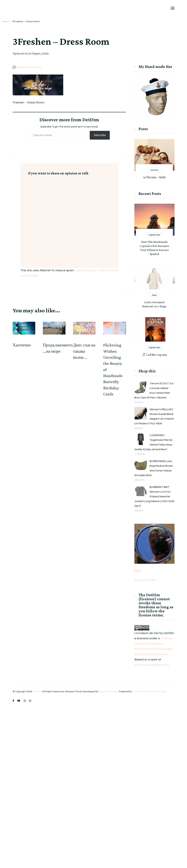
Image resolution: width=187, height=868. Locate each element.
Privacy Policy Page (156, 692)
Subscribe (100, 135)
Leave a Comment (28, 67)
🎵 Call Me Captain (154, 355)
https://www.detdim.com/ (152, 665)
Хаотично (22, 345)
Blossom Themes (108, 692)
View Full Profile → (147, 580)
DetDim (37, 692)
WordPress (138, 692)
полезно (154, 170)
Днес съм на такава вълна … (84, 351)
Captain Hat (154, 235)
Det (138, 570)
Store (154, 295)
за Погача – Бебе (154, 177)
